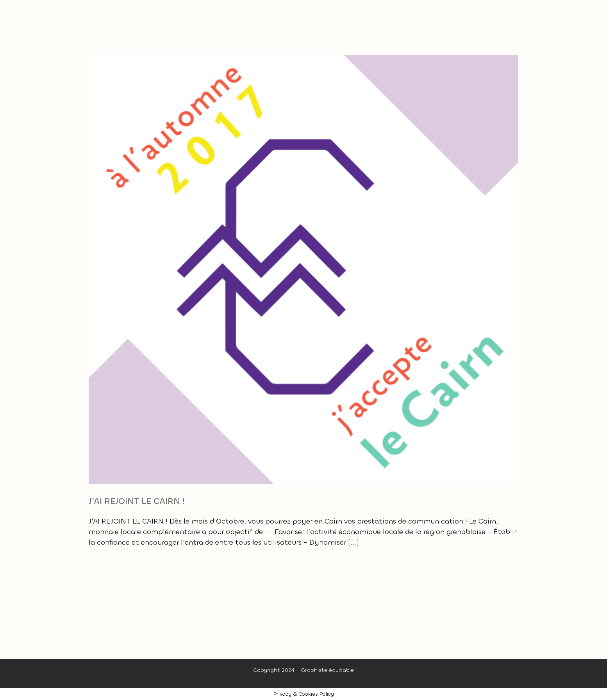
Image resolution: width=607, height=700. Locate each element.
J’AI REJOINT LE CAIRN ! (137, 501)
